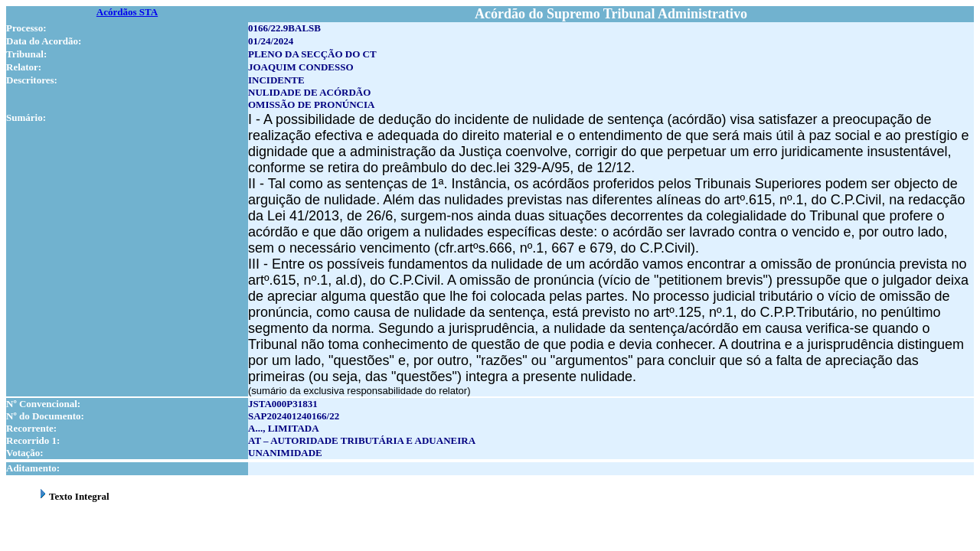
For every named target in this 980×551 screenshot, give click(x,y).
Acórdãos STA (127, 12)
